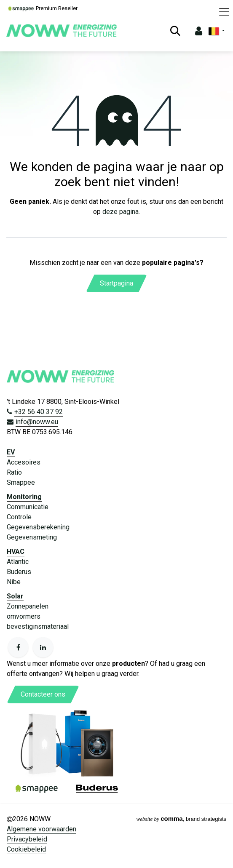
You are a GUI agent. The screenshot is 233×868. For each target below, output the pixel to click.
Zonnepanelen (28, 606)
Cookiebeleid (26, 849)
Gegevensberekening (38, 527)
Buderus (19, 572)
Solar (15, 596)
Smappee (21, 482)
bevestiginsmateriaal (38, 626)
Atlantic (18, 562)
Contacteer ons (43, 694)
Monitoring (24, 497)
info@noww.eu (37, 422)
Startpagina (116, 283)
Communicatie (28, 507)
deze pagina (121, 212)
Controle (19, 517)
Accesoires (24, 462)
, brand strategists (181, 819)
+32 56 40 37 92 (39, 412)
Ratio (14, 472)
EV (11, 452)
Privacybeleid (27, 839)
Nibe (14, 582)
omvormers (24, 616)
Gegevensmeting (32, 537)
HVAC (16, 552)
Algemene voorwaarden (42, 829)
